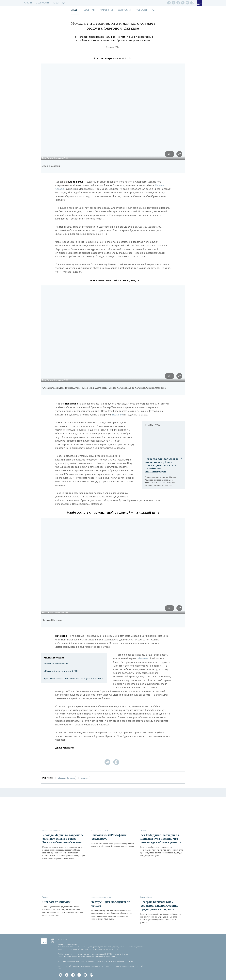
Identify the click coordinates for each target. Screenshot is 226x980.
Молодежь (84, 778)
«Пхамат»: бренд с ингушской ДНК (61, 671)
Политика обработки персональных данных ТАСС (115, 961)
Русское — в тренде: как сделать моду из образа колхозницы (74, 678)
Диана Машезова (65, 748)
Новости (141, 10)
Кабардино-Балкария (66, 778)
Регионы (28, 3)
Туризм (143, 830)
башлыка (143, 658)
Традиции (46, 897)
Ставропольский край (51, 830)
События (89, 10)
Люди (75, 10)
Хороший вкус (146, 897)
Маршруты (106, 10)
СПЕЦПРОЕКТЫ (42, 3)
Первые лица (59, 3)
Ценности (124, 10)
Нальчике (118, 415)
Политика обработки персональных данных (76, 961)
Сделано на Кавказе (100, 830)
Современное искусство (101, 897)
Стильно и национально (56, 664)
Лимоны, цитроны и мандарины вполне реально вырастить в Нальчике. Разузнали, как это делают (113, 845)
